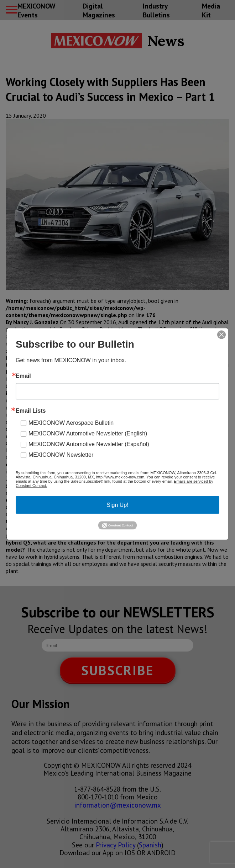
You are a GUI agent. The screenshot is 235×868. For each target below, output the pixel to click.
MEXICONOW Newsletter (61, 455)
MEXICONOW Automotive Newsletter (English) (88, 433)
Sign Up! (117, 505)
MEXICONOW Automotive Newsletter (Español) (89, 444)
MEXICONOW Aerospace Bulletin (71, 423)
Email (23, 376)
